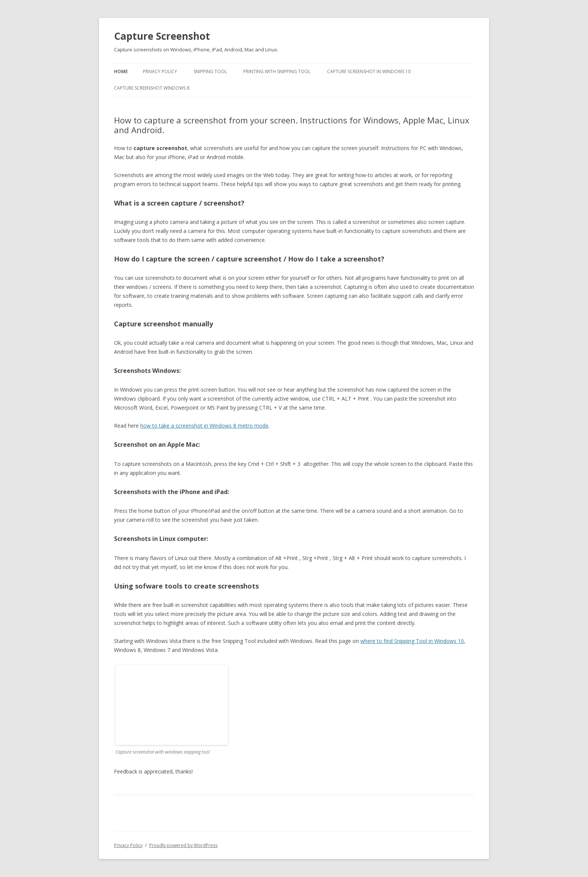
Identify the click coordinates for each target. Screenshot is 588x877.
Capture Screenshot (162, 36)
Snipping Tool (210, 71)
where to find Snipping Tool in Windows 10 (412, 641)
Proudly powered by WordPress (183, 845)
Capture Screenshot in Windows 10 (369, 71)
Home (121, 71)
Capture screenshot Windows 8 (152, 88)
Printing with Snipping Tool (277, 71)
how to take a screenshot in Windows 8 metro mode (204, 426)
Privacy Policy (160, 71)
